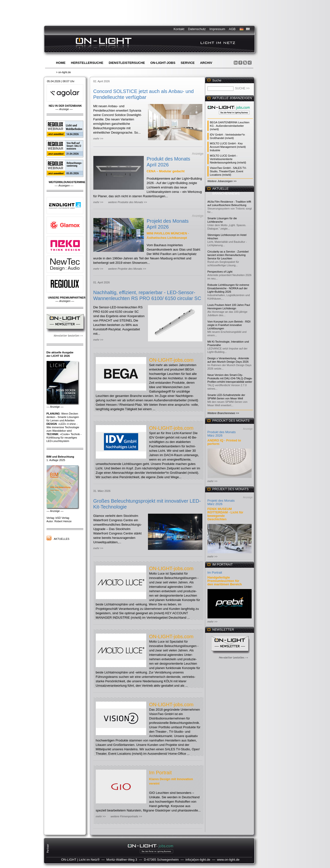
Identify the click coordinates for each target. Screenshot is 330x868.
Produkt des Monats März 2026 (222, 434)
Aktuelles (62, 539)
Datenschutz (197, 29)
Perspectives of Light (220, 272)
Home (61, 63)
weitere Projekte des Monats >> (127, 269)
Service (188, 63)
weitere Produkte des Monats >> (127, 202)
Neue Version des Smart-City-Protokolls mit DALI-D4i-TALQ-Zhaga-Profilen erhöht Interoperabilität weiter (230, 378)
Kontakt (179, 29)
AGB (232, 29)
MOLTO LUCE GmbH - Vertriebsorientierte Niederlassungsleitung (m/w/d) (228, 159)
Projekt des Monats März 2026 (221, 502)
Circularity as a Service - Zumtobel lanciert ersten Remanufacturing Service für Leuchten (228, 255)
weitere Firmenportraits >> (126, 816)
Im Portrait (160, 773)
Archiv (206, 63)
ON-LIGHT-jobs (163, 63)
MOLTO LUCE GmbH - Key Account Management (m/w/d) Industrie (228, 147)
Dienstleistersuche (127, 63)
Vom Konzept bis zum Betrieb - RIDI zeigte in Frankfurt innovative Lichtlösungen (229, 325)
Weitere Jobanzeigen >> (222, 181)
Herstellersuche (87, 63)
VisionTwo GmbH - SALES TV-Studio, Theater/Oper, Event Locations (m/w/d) (228, 171)
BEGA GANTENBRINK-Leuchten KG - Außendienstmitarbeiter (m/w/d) (230, 126)
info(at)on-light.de (198, 860)
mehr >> (98, 139)
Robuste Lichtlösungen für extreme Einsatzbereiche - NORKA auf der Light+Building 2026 (228, 288)
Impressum (217, 29)
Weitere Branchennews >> (223, 413)
